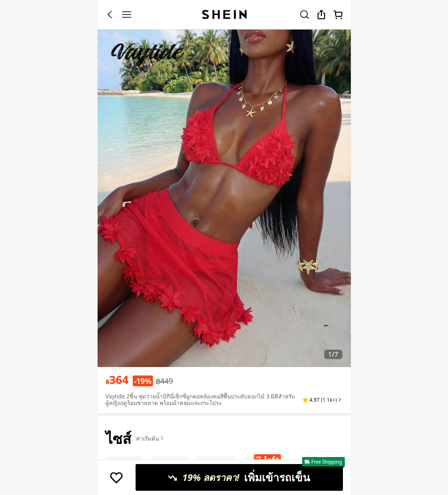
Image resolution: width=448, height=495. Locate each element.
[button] (323, 400)
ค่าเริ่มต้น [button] (150, 439)
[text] (117, 380)
